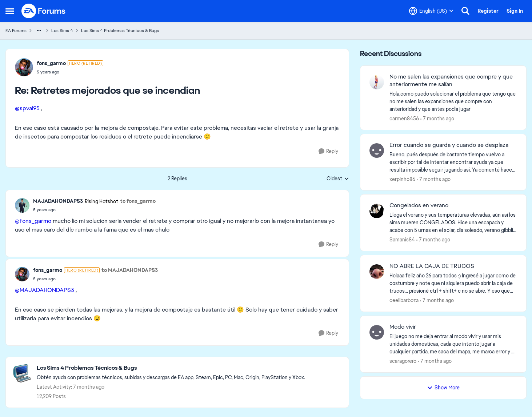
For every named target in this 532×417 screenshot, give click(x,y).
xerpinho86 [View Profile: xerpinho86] (402, 179)
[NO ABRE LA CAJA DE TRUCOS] (453, 283)
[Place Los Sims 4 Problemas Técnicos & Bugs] (171, 368)
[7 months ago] (437, 119)
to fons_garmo (138, 201)
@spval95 (27, 108)
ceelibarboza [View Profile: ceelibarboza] (404, 300)
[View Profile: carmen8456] (377, 82)
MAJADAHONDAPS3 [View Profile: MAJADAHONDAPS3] (58, 201)
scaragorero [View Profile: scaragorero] (403, 361)
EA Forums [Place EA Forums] (16, 31)
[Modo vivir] (453, 344)
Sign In (515, 11)
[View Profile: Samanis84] (377, 211)
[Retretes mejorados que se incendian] (70, 72)
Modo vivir (403, 327)
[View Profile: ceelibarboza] (377, 272)
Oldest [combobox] (338, 179)
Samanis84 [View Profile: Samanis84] (402, 240)
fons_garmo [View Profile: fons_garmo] (51, 63)
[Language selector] (431, 11)
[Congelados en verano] (453, 223)
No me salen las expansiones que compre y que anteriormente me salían (451, 81)
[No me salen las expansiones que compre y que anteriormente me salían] (453, 102)
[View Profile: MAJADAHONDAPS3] (22, 205)
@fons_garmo (33, 221)
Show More (443, 388)
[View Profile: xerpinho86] (377, 151)
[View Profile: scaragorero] (377, 332)
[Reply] (328, 151)
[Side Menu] (10, 11)
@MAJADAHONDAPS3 (45, 290)
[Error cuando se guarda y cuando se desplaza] (453, 162)
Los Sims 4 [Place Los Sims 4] (62, 31)
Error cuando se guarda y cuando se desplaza (449, 145)
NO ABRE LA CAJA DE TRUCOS (432, 266)
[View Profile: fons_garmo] (24, 67)
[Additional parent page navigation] (39, 31)
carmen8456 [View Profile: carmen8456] (404, 119)
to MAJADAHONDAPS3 (130, 270)
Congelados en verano (419, 205)
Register (488, 11)
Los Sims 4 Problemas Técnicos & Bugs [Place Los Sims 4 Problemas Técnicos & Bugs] (120, 31)
